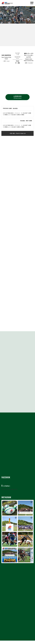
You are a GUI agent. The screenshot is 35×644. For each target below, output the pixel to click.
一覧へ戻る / (17, 133)
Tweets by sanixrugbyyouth (9, 489)
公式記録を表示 (18, 97)
